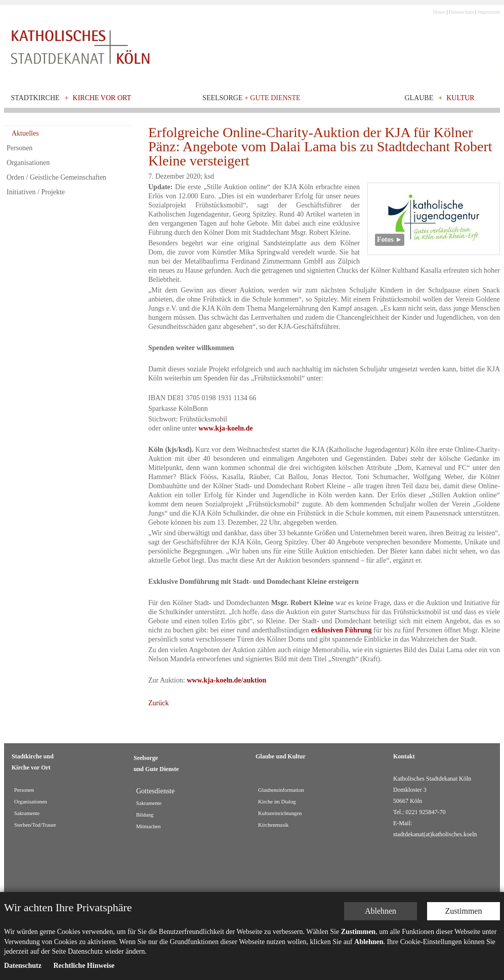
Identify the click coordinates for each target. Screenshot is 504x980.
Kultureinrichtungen (280, 813)
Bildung (145, 815)
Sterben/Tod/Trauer (35, 825)
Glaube (419, 98)
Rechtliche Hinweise (84, 970)
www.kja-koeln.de (225, 428)
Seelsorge (251, 98)
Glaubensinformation (281, 790)
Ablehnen (381, 915)
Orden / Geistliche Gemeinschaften (56, 177)
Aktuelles (25, 133)
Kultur (460, 98)
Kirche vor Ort (102, 98)
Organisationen (28, 163)
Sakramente (27, 813)
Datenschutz (461, 12)
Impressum (489, 12)
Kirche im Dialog (277, 802)
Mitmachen (149, 826)
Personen (19, 148)
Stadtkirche (35, 98)
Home (439, 12)
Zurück (158, 703)
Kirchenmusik (273, 825)
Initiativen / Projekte (36, 192)
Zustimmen (464, 915)
